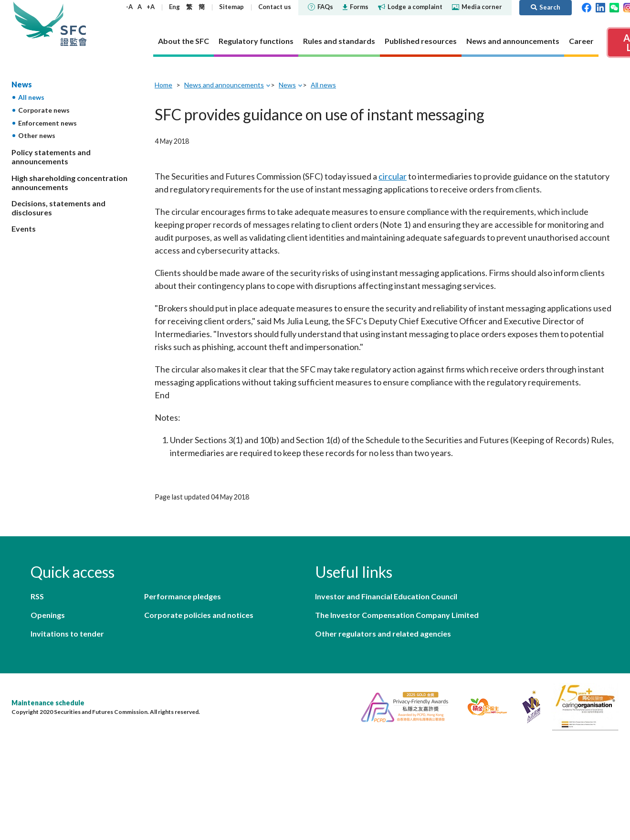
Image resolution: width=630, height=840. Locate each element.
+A (151, 7)
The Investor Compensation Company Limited (397, 615)
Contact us (275, 7)
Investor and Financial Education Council (386, 596)
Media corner (477, 7)
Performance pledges (183, 596)
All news (31, 97)
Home (163, 85)
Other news (37, 135)
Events (24, 229)
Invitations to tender (67, 633)
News (22, 84)
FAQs (320, 7)
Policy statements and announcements (51, 157)
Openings (48, 615)
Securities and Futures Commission (73, 24)
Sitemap (231, 7)
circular (393, 176)
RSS (37, 596)
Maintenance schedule (48, 703)
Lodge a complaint (410, 7)
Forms (356, 7)
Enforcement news (47, 123)
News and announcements (224, 85)
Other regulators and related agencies (383, 633)
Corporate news (44, 110)
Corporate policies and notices (199, 615)
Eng (174, 7)
